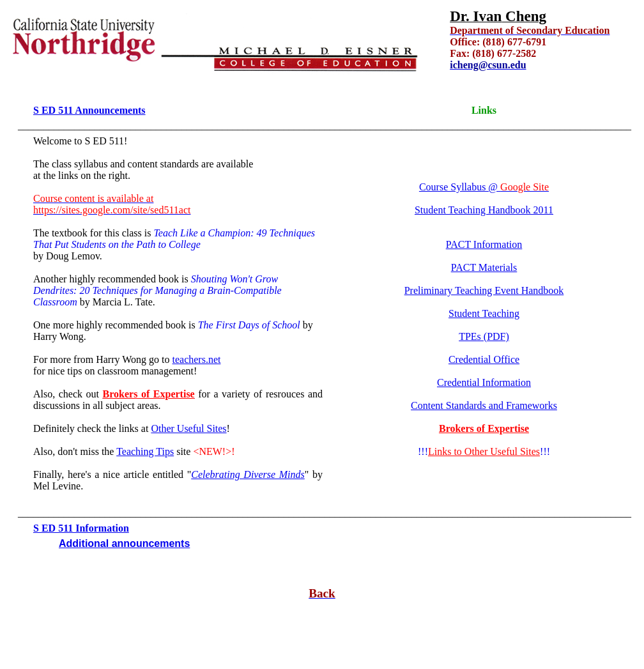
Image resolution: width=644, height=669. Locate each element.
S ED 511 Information (81, 528)
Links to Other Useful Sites (484, 451)
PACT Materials (484, 267)
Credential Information (484, 382)
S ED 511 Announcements (89, 110)
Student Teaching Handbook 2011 (484, 210)
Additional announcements (124, 543)
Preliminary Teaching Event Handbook (484, 290)
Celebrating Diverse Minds (248, 474)
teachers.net (197, 359)
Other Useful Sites (188, 428)
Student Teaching (484, 313)
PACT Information (484, 244)
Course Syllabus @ (484, 187)
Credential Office (484, 359)
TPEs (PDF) (484, 336)
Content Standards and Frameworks (484, 405)
